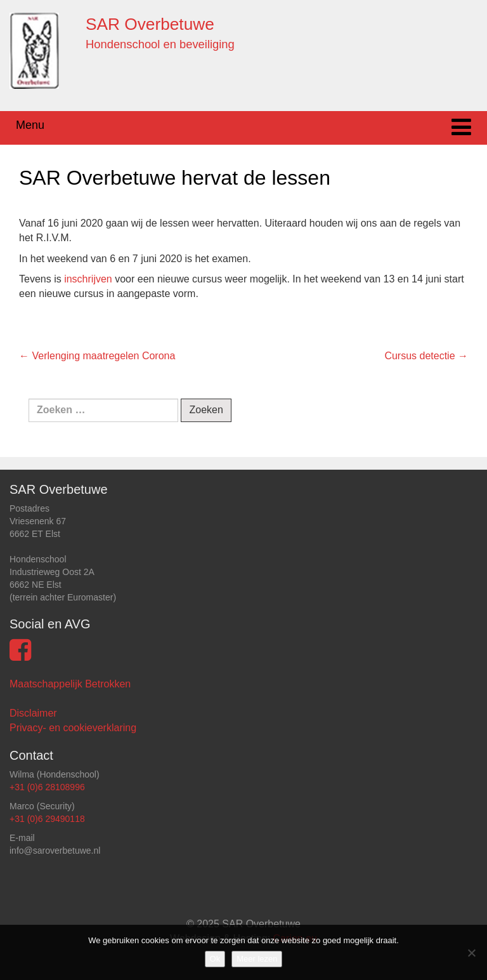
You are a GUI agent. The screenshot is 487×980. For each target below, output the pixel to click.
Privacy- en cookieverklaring (73, 728)
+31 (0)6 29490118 (47, 819)
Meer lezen (257, 959)
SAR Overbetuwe (150, 24)
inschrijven (88, 279)
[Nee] (471, 953)
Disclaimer (33, 713)
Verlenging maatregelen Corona (97, 356)
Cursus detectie (426, 356)
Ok (215, 959)
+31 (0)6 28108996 (47, 787)
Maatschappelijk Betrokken (70, 684)
